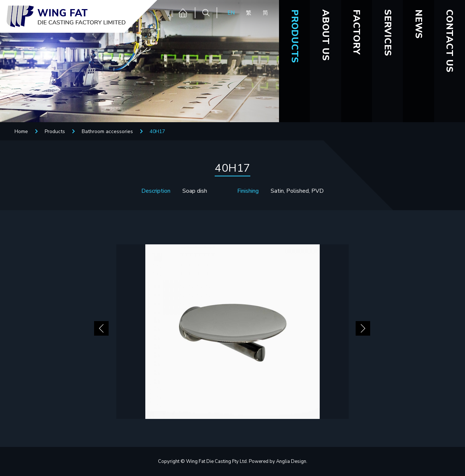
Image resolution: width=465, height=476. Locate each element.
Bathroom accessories (107, 131)
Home (21, 131)
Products (55, 131)
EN (231, 13)
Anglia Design (291, 461)
